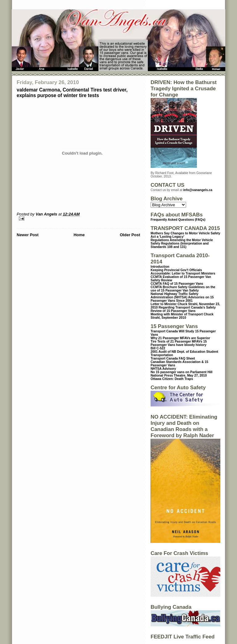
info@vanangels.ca (198, 190)
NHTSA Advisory (163, 369)
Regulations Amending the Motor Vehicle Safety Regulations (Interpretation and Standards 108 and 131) (182, 243)
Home (79, 235)
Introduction (160, 267)
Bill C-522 (158, 348)
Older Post (130, 235)
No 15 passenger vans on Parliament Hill (181, 372)
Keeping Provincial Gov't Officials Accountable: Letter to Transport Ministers (183, 272)
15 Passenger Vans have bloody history (179, 343)
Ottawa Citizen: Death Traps (172, 379)
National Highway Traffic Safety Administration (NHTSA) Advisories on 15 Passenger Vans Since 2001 (182, 297)
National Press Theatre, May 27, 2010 (179, 375)
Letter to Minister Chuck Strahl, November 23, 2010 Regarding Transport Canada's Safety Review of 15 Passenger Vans (185, 307)
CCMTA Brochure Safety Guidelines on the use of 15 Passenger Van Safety (183, 289)
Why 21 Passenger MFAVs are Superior (180, 338)
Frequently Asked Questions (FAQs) (178, 220)
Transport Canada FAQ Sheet (173, 358)
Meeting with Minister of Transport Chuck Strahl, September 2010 (182, 316)
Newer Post (28, 235)
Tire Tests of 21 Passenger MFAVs (176, 341)
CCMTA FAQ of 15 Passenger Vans (177, 284)
